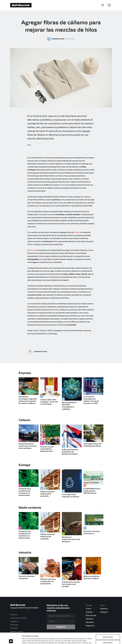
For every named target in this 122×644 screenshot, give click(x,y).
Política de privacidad (18, 618)
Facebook (104, 609)
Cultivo (89, 609)
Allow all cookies (108, 626)
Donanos (14, 615)
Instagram (104, 612)
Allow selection (108, 632)
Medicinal (90, 619)
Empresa (25, 373)
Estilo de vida (91, 616)
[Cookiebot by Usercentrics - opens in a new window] (11, 641)
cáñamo (77, 232)
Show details (89, 641)
